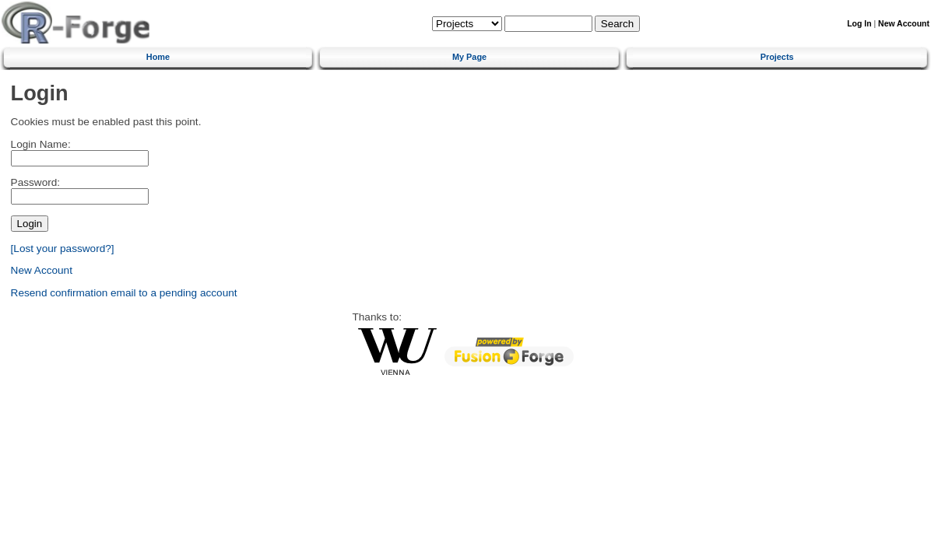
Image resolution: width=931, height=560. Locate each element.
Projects (777, 57)
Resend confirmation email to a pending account (124, 293)
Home (158, 57)
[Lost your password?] (63, 248)
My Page (469, 57)
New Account (904, 24)
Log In (859, 24)
